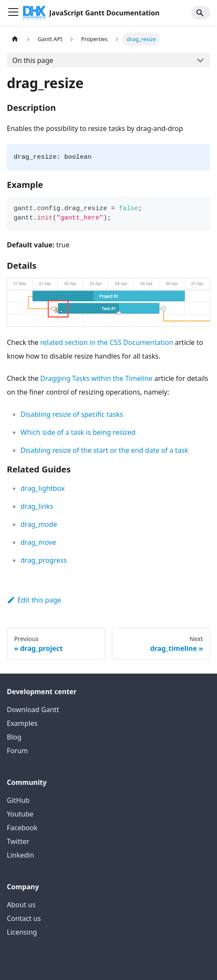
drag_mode (39, 524)
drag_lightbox (43, 488)
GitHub (18, 800)
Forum (17, 751)
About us (21, 905)
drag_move (38, 542)
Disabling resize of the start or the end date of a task (104, 450)
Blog (14, 737)
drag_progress (44, 560)
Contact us (24, 918)
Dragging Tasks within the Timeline (96, 378)
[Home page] (15, 39)
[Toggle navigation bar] (13, 13)
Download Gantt (33, 710)
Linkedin (21, 855)
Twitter (18, 841)
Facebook (22, 828)
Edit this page (34, 600)
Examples (22, 723)
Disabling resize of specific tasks (72, 414)
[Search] (201, 13)
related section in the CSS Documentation (107, 342)
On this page (33, 60)
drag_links (37, 506)
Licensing (22, 932)
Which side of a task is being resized (78, 432)
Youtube (20, 814)
